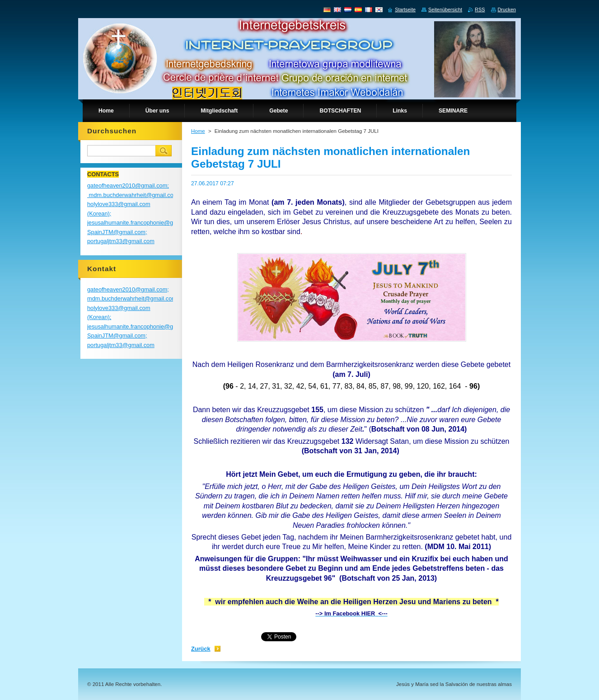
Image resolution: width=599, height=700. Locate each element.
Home (198, 131)
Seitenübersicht (445, 9)
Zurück (201, 649)
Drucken (507, 9)
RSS (480, 9)
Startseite (405, 9)
